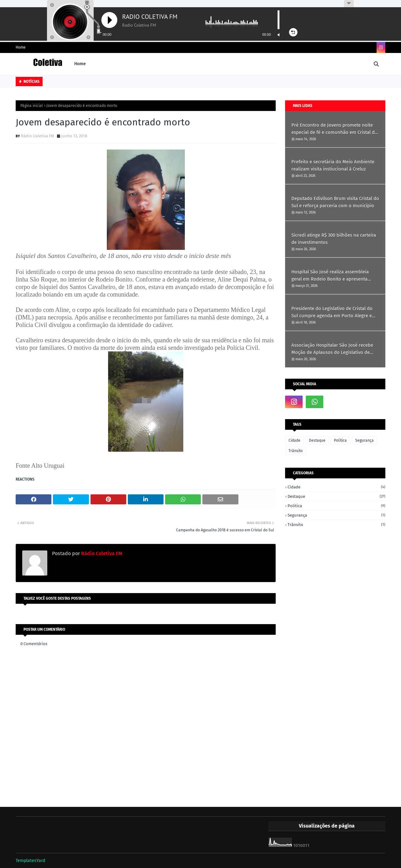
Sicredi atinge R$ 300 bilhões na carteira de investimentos (334, 239)
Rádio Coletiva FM (37, 136)
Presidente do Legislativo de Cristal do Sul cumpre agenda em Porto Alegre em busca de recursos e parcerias (334, 312)
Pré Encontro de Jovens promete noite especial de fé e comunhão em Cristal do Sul (334, 129)
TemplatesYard (30, 861)
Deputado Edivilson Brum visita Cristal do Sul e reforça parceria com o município (335, 202)
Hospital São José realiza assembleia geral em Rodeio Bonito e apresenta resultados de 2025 (330, 276)
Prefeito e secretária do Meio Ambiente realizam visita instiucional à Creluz (333, 165)
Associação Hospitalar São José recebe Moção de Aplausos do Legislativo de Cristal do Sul (332, 349)
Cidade (294, 440)
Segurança (365, 440)
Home (21, 47)
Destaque (317, 440)
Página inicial (32, 106)
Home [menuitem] (80, 64)
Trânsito (296, 451)
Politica (340, 440)
